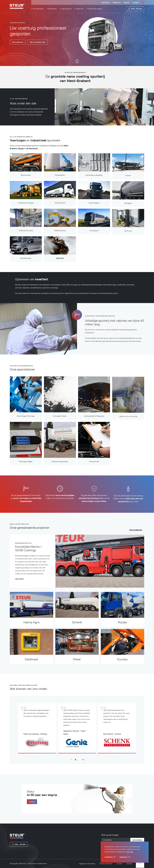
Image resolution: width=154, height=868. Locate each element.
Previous (72, 762)
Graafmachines (60, 236)
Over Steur (106, 2)
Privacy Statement (106, 864)
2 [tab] (150, 31)
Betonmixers (26, 179)
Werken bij (117, 2)
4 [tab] (150, 39)
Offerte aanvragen (95, 9)
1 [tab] (150, 27)
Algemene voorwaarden (87, 864)
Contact (136, 2)
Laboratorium (66, 9)
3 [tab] (150, 35)
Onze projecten (18, 42)
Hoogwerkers (60, 181)
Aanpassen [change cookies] (123, 857)
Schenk (77, 628)
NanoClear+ (52, 9)
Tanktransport (60, 208)
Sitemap (129, 864)
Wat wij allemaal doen (37, 42)
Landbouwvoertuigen (26, 206)
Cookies (119, 864)
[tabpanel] (77, 33)
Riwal (77, 665)
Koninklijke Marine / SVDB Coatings (29, 552)
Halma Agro (32, 626)
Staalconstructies (26, 234)
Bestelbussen (26, 262)
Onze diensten (38, 9)
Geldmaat (31, 663)
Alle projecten (136, 532)
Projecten (80, 9)
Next (83, 762)
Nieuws (127, 2)
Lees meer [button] (130, 852)
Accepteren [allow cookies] (109, 857)
